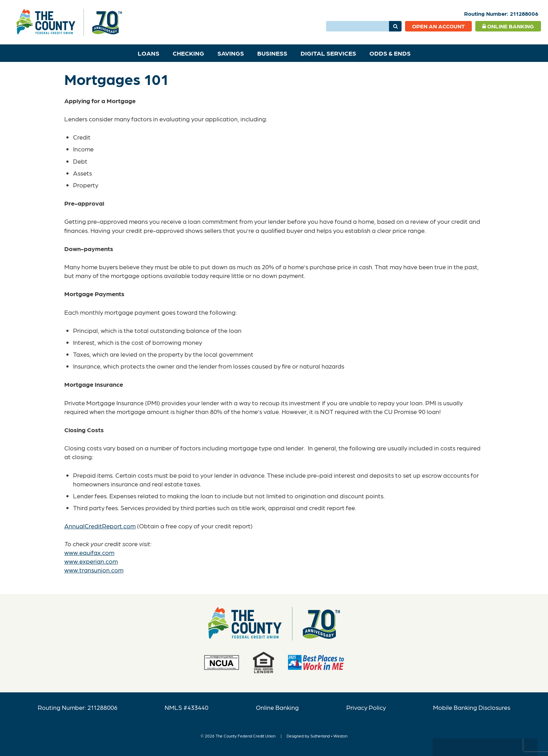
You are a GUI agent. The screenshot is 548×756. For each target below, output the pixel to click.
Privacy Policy (366, 707)
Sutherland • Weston (329, 736)
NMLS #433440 (186, 707)
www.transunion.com (94, 570)
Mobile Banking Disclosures (472, 707)
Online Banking (508, 26)
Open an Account (438, 26)
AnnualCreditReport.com (100, 526)
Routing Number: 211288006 (78, 707)
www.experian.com (91, 561)
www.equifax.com (89, 552)
